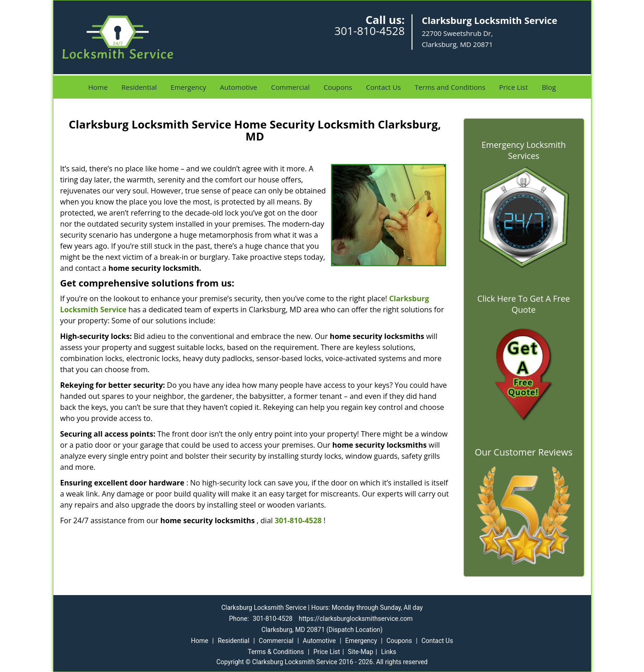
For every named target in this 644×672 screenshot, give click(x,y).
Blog (549, 87)
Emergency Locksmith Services (524, 150)
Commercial (290, 87)
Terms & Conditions (276, 652)
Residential (139, 87)
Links (389, 652)
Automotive (239, 87)
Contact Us (383, 87)
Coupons (338, 87)
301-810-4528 (369, 31)
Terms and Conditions (450, 87)
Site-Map (361, 652)
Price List (513, 87)
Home (98, 87)
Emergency (189, 87)
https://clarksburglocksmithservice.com (356, 619)
